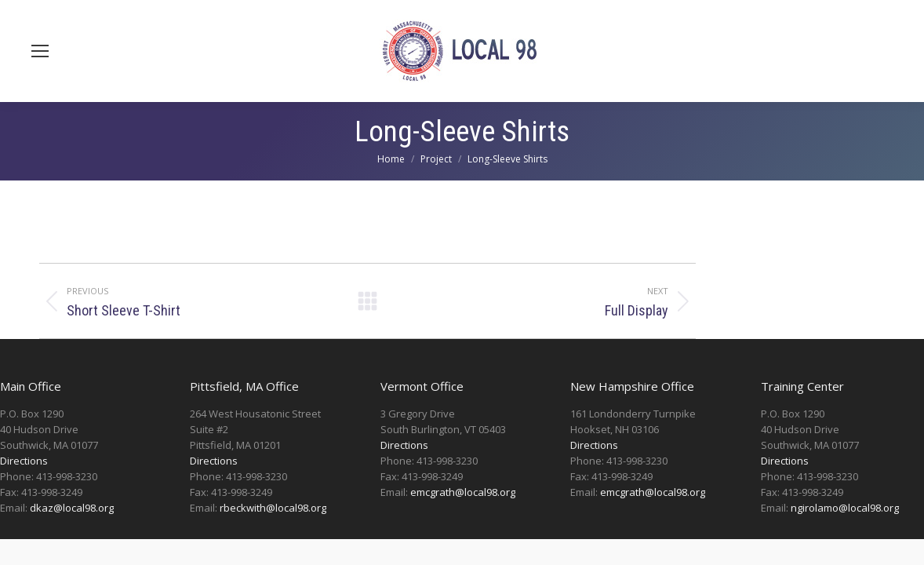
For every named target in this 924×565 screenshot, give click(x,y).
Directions (24, 461)
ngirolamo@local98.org (845, 508)
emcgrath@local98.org (463, 492)
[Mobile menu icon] (40, 51)
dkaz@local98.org (72, 508)
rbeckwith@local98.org (273, 508)
